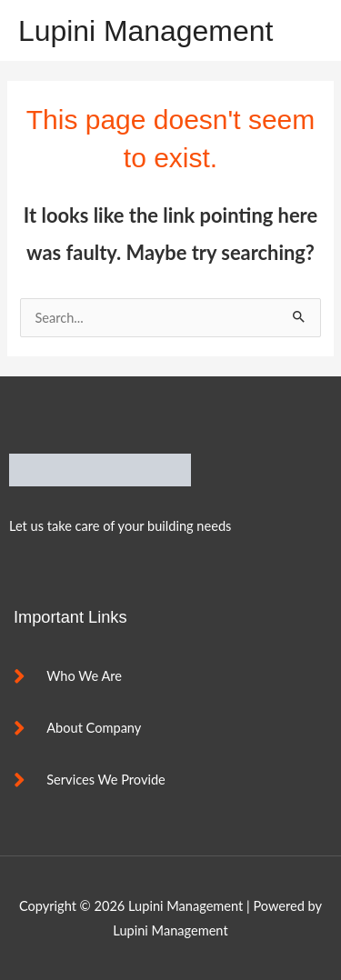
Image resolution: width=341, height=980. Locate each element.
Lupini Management (145, 31)
